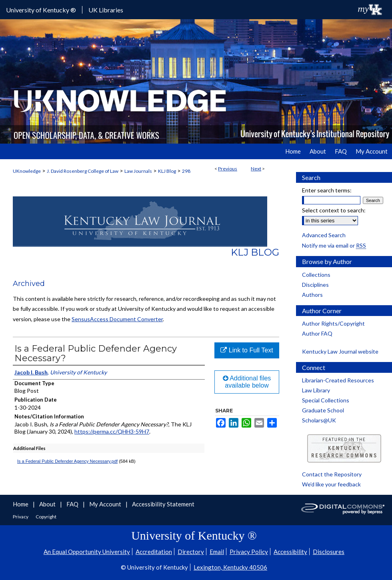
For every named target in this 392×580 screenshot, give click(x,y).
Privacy (21, 517)
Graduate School (323, 410)
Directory (191, 552)
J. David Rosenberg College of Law (83, 171)
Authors (312, 295)
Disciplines (315, 285)
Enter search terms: (327, 190)
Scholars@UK (319, 420)
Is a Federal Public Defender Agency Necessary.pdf (67, 461)
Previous (228, 169)
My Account (106, 504)
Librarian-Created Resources (338, 380)
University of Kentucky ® (41, 10)
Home (21, 504)
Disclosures (329, 552)
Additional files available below (247, 382)
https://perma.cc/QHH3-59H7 (112, 431)
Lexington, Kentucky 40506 (230, 567)
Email (217, 552)
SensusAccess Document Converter (117, 319)
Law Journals (138, 171)
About (48, 504)
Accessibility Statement (163, 504)
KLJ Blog (167, 171)
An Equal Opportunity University (87, 552)
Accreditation (154, 552)
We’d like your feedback (331, 484)
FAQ (73, 504)
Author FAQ (317, 333)
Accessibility (290, 552)
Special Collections (326, 400)
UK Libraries (106, 10)
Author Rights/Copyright (333, 323)
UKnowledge (27, 171)
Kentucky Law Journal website (340, 351)
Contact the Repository (332, 474)
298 (186, 171)
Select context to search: (334, 210)
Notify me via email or (334, 245)
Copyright (46, 517)
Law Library (316, 390)
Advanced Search (324, 235)
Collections (316, 275)
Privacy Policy (249, 552)
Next (256, 169)
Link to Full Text (247, 350)
